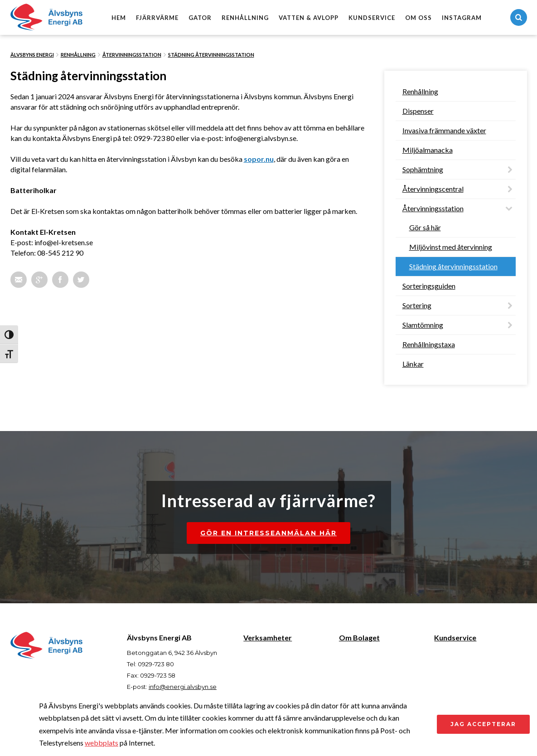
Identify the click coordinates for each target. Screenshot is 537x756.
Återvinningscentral (433, 189)
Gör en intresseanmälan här (268, 533)
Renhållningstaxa (429, 344)
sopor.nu (259, 159)
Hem (119, 18)
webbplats (102, 743)
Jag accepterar (483, 724)
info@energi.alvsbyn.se (183, 687)
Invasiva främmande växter (444, 130)
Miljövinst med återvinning (451, 247)
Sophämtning (423, 169)
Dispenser (418, 111)
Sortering (417, 305)
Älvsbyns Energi (32, 55)
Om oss (418, 18)
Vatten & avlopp (309, 18)
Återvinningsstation (132, 55)
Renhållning (245, 18)
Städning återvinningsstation (211, 55)
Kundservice (372, 18)
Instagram (462, 18)
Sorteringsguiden (429, 286)
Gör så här (425, 227)
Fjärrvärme (157, 18)
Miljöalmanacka (428, 150)
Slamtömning (423, 325)
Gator (200, 18)
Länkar (413, 364)
